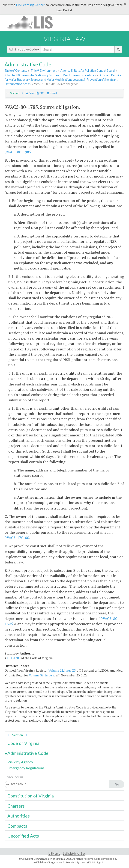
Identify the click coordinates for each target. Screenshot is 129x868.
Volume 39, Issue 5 (42, 675)
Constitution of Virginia (31, 796)
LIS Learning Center (31, 5)
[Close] (125, 4)
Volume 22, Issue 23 (62, 670)
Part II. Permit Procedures (79, 75)
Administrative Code (24, 49)
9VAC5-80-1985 (18, 152)
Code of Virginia (23, 743)
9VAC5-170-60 (17, 538)
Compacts (17, 826)
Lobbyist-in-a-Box (74, 854)
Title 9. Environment (44, 71)
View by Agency (20, 762)
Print (30, 93)
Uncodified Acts (23, 836)
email (52, 93)
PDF (41, 93)
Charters (16, 806)
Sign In (100, 862)
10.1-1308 (14, 658)
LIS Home (54, 854)
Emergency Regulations (26, 768)
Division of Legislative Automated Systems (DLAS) (66, 862)
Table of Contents (16, 71)
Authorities (19, 816)
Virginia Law (65, 39)
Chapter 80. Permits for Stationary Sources (32, 75)
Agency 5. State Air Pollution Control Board (88, 71)
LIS (32, 22)
